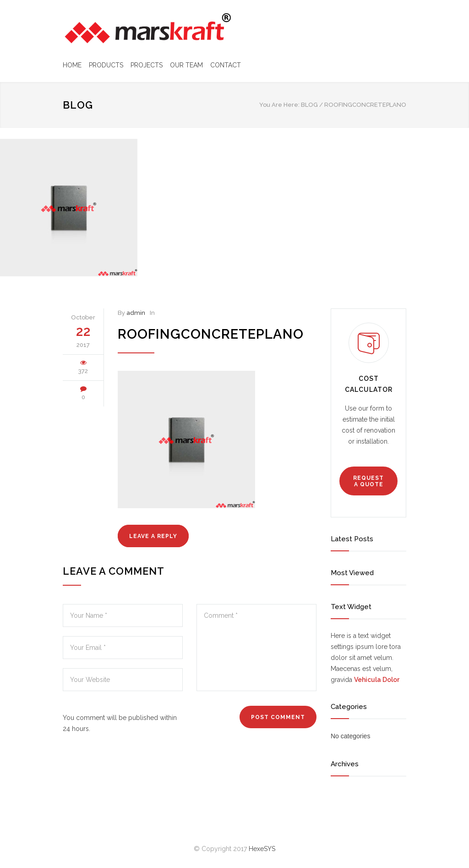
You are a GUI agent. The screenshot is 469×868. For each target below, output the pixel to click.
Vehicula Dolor (377, 680)
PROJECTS (147, 65)
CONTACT (226, 65)
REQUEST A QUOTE (368, 481)
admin (136, 313)
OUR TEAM (186, 65)
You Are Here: (279, 105)
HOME (72, 65)
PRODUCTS (106, 65)
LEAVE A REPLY (153, 536)
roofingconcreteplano (211, 334)
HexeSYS (262, 849)
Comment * (256, 648)
